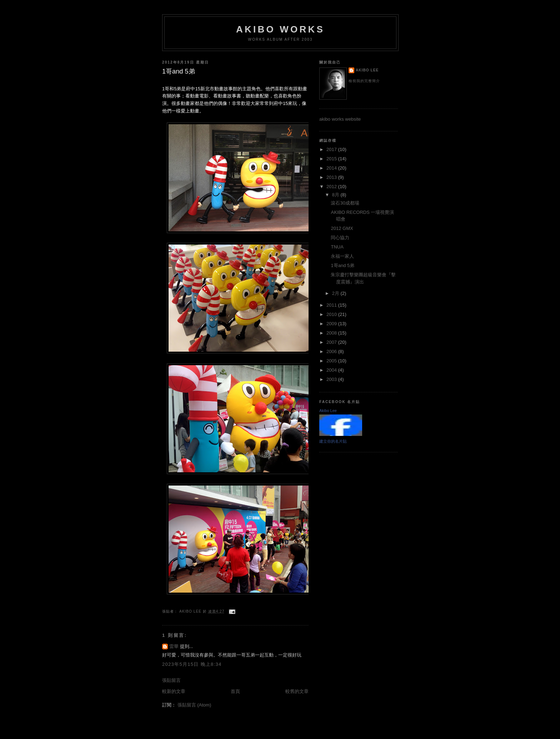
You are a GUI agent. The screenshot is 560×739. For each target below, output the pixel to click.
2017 (332, 149)
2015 (332, 159)
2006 (332, 351)
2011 (332, 305)
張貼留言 (171, 680)
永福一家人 (342, 256)
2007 (332, 342)
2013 (332, 177)
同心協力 (340, 238)
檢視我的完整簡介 (364, 81)
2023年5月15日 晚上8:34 (192, 664)
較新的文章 (174, 691)
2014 (332, 168)
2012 (332, 187)
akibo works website (340, 119)
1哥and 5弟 (342, 265)
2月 (336, 293)
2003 (332, 379)
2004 (332, 370)
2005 (332, 361)
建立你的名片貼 (333, 441)
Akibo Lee (367, 70)
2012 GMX (342, 228)
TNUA (337, 247)
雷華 (174, 646)
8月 (336, 195)
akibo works (280, 29)
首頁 (235, 691)
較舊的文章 (297, 691)
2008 (332, 333)
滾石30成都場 (345, 203)
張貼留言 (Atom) (194, 705)
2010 (332, 314)
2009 (332, 324)
